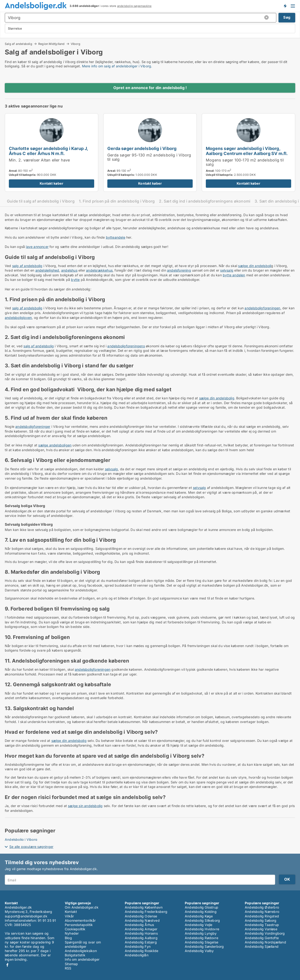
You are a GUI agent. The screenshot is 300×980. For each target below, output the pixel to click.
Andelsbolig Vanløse (261, 929)
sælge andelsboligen (55, 445)
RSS (68, 968)
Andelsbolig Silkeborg (202, 920)
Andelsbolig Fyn (138, 946)
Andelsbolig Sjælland (262, 946)
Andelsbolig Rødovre (202, 938)
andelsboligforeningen (262, 308)
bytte (75, 280)
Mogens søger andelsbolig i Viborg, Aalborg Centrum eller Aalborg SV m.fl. (247, 151)
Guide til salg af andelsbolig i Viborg (41, 201)
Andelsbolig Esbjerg (141, 942)
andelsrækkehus (99, 270)
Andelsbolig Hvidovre (202, 929)
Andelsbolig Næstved (142, 920)
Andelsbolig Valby (199, 951)
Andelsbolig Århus (139, 925)
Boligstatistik (75, 955)
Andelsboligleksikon (81, 951)
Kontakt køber (52, 183)
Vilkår (69, 916)
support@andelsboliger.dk (26, 916)
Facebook (7, 965)
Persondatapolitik (79, 925)
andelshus (69, 270)
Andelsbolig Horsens (141, 933)
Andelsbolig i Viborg (21, 839)
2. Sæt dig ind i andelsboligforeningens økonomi (205, 201)
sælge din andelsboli (255, 266)
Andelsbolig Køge (199, 916)
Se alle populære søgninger (31, 847)
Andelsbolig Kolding (201, 912)
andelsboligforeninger (33, 426)
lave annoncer (37, 247)
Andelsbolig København (144, 907)
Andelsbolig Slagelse (202, 942)
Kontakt (71, 912)
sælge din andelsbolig (217, 398)
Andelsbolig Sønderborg (204, 946)
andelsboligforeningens (126, 346)
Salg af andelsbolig (19, 44)
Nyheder (72, 933)
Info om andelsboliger (82, 959)
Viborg (76, 44)
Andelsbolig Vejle (199, 925)
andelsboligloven (18, 318)
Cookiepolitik (75, 929)
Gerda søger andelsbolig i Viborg (142, 148)
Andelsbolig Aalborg (141, 938)
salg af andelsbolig (27, 266)
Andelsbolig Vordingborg (265, 933)
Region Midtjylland (52, 44)
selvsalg (227, 270)
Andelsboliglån (137, 955)
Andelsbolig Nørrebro (262, 912)
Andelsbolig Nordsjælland (265, 942)
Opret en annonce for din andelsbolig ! (150, 88)
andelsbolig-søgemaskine (134, 6)
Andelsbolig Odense (141, 916)
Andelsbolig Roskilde (142, 951)
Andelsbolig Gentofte (262, 938)
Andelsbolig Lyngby (201, 933)
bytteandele (116, 237)
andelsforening (179, 270)
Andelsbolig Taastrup (262, 925)
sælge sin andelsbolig (85, 806)
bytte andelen (234, 275)
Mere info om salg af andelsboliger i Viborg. (117, 66)
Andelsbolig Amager (141, 929)
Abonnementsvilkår (80, 920)
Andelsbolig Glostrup (202, 907)
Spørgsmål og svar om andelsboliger (83, 944)
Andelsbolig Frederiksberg (146, 912)
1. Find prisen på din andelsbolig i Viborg (117, 201)
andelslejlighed (47, 270)
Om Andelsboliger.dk (82, 907)
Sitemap (71, 964)
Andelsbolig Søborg (261, 920)
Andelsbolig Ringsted (262, 916)
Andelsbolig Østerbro (262, 907)
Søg (287, 17)
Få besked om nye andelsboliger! (285, 6)
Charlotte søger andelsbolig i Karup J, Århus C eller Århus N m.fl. (48, 151)
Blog (68, 938)
